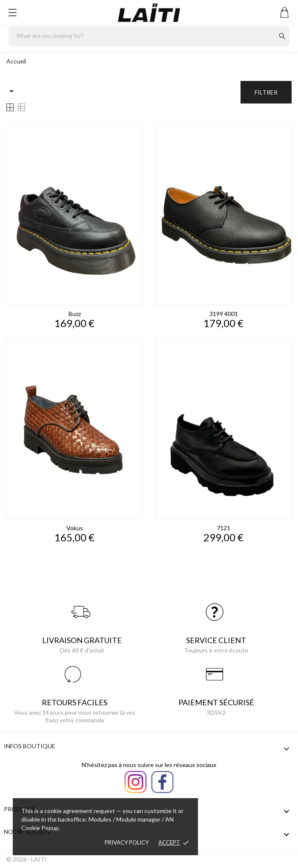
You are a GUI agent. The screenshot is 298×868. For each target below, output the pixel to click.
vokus (75, 528)
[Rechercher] (149, 36)
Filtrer (266, 92)
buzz (75, 314)
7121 (223, 528)
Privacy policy (127, 842)
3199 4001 (224, 314)
